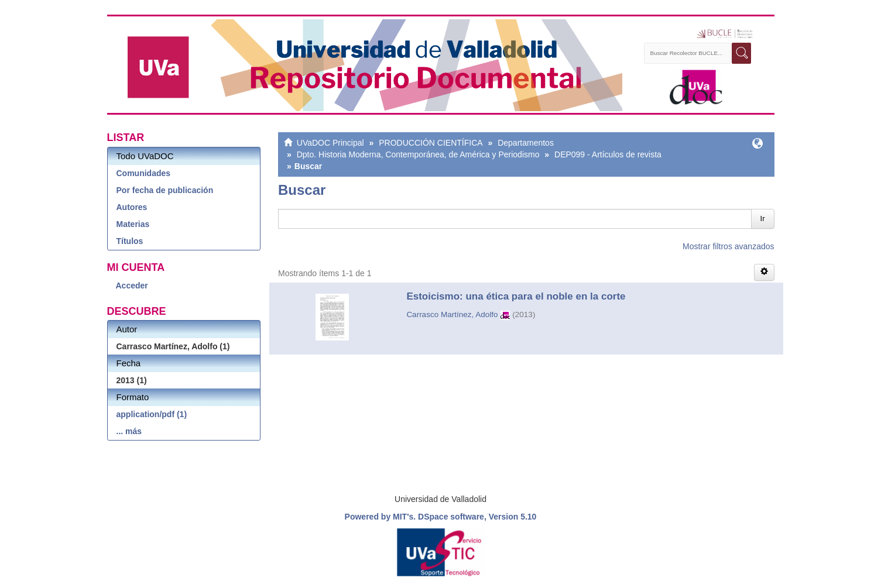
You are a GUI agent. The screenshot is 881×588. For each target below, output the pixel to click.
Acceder (132, 286)
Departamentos (526, 143)
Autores (132, 207)
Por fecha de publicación (165, 190)
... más (129, 431)
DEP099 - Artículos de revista (608, 154)
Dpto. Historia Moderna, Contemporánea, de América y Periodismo (418, 154)
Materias (133, 224)
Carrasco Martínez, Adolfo (452, 314)
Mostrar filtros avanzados (728, 246)
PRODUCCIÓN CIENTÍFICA (431, 143)
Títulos (130, 241)
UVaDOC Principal (330, 143)
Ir (763, 219)
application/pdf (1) (152, 414)
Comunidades (144, 173)
